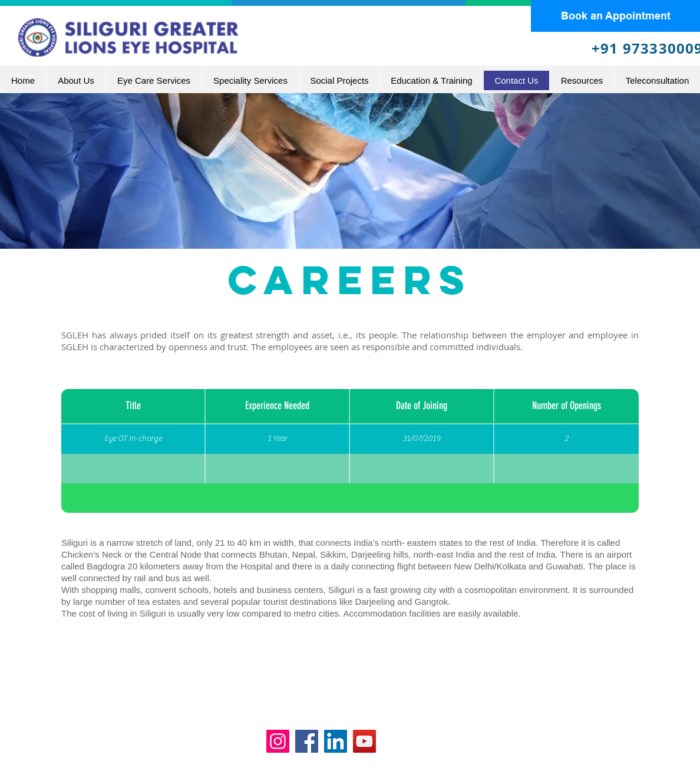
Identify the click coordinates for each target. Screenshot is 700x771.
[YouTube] (364, 741)
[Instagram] (278, 741)
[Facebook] (307, 741)
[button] (153, 80)
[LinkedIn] (336, 741)
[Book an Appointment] (615, 16)
